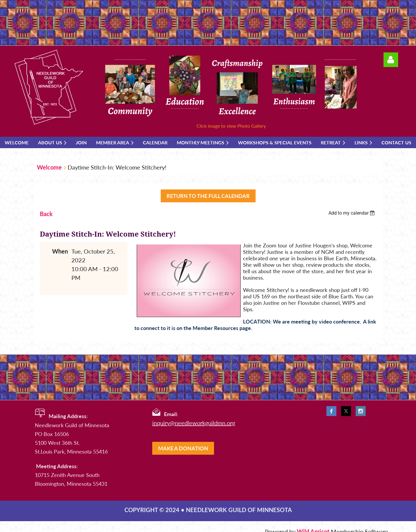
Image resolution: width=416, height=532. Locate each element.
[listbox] (352, 213)
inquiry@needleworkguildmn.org (194, 423)
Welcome (49, 167)
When (60, 251)
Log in (391, 60)
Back (46, 214)
